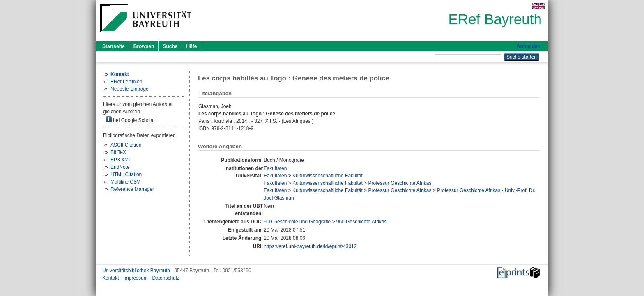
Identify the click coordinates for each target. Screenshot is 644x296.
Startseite (114, 46)
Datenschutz (166, 278)
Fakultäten (275, 168)
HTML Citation (126, 174)
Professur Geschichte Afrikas (400, 183)
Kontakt (111, 278)
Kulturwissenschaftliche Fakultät (328, 176)
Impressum (136, 278)
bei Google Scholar (130, 120)
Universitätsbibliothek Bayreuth (137, 271)
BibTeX (118, 152)
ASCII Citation (126, 145)
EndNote (120, 167)
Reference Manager (132, 189)
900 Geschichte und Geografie (297, 222)
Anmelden (529, 46)
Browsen (144, 46)
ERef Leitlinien (126, 82)
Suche (170, 46)
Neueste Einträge (130, 89)
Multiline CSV (125, 182)
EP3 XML (121, 160)
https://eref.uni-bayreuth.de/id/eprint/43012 (310, 246)
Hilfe (191, 46)
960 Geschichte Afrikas (362, 222)
